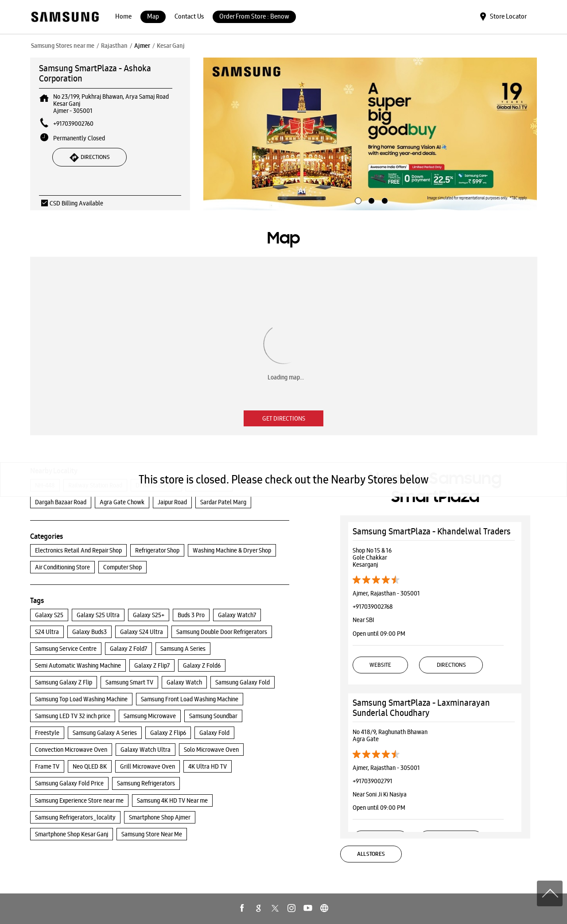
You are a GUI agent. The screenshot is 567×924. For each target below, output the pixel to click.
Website (380, 665)
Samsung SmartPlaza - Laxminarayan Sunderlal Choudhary (421, 708)
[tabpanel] (370, 134)
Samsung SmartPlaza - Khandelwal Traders (432, 531)
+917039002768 (373, 607)
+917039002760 (73, 124)
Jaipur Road (172, 502)
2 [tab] (370, 200)
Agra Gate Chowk (122, 502)
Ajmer (142, 46)
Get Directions (284, 418)
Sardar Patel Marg (223, 502)
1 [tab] (357, 200)
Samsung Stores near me (63, 46)
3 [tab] (384, 200)
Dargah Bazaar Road (61, 502)
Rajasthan (114, 46)
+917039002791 (373, 781)
